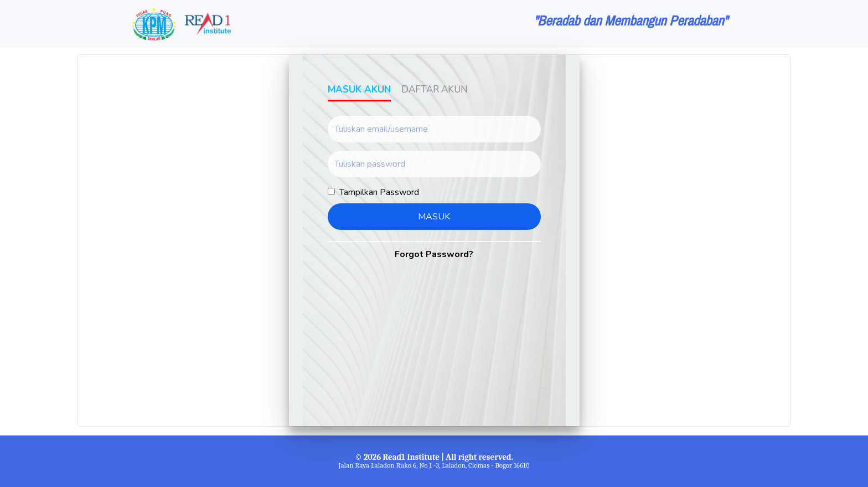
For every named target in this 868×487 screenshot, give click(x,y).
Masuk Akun (359, 89)
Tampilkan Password (379, 192)
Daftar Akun (435, 89)
